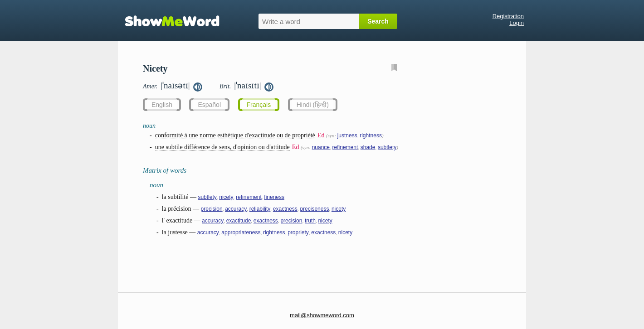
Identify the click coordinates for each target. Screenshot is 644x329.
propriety (298, 232)
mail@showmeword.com (322, 315)
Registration (508, 16)
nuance (321, 147)
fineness (274, 197)
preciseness (314, 209)
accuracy (236, 209)
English (162, 105)
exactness (285, 209)
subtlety (387, 147)
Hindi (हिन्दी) (313, 105)
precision (212, 209)
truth (310, 221)
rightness (371, 135)
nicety (226, 197)
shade (368, 147)
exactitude (239, 221)
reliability (260, 209)
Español (209, 105)
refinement (345, 147)
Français (259, 105)
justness (347, 135)
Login (517, 23)
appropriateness (241, 232)
